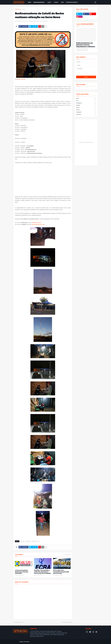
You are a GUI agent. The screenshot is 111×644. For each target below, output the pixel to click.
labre (86, 98)
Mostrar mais (68, 555)
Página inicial (18, 9)
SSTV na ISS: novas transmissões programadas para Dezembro (61, 572)
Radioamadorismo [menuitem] (39, 2)
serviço (86, 110)
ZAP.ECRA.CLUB (36, 223)
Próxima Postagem (67, 622)
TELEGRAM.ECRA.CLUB (38, 224)
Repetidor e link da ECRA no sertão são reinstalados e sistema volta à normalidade (42, 572)
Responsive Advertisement (86, 142)
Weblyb (40, 642)
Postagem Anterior (19, 622)
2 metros (24, 9)
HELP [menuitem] (63, 2)
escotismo (86, 114)
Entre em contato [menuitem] (72, 2)
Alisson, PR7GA (21, 79)
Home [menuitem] (29, 2)
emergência (86, 103)
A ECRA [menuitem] (56, 2)
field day (34, 541)
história (86, 105)
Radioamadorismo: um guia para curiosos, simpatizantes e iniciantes (86, 45)
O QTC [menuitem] (49, 2)
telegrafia (86, 112)
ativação (28, 541)
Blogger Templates (24, 642)
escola (86, 108)
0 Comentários (45, 21)
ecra (86, 101)
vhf (38, 541)
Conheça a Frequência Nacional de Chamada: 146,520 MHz (22, 572)
